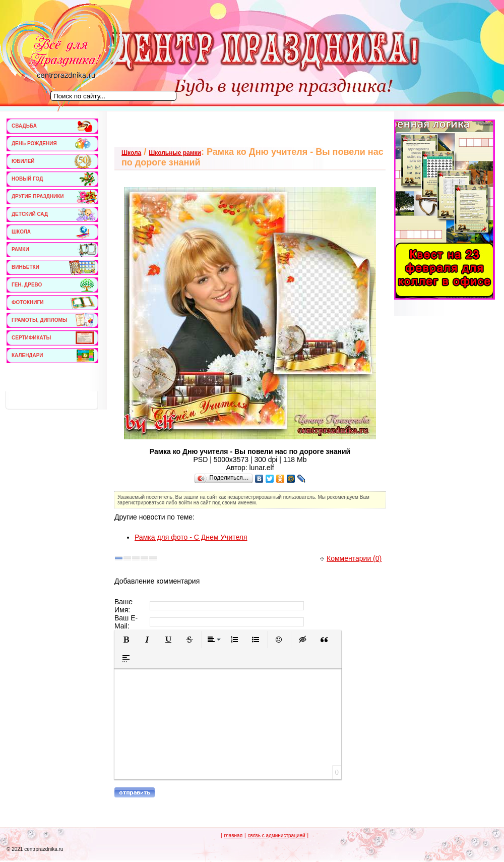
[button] (126, 640)
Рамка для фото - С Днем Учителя (191, 537)
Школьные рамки (175, 153)
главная (233, 836)
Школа (131, 153)
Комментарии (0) (351, 558)
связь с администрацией (276, 836)
